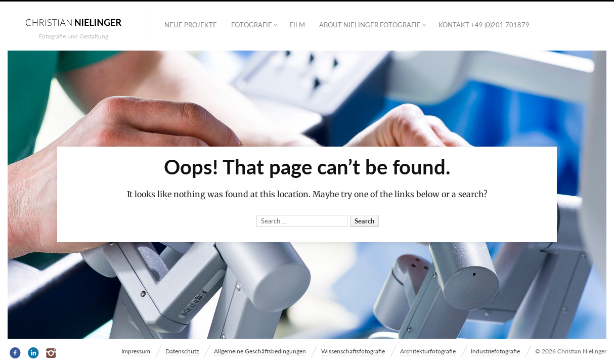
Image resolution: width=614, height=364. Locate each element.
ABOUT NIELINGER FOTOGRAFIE (370, 25)
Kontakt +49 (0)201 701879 (484, 25)
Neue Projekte (191, 25)
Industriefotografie (495, 351)
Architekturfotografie (428, 351)
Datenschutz (182, 351)
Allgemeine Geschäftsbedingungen (260, 351)
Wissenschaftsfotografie (353, 351)
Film (297, 25)
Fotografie (252, 25)
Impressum (136, 351)
